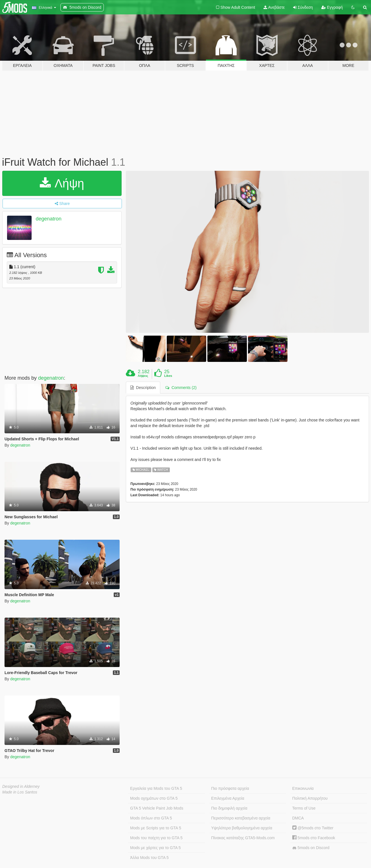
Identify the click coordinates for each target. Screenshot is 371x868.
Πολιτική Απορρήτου (310, 798)
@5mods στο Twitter (313, 828)
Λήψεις (143, 376)
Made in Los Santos (20, 792)
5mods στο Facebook (314, 838)
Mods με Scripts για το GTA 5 (156, 828)
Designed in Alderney (21, 786)
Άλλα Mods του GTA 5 (149, 858)
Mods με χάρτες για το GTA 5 (155, 848)
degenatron (49, 219)
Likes (168, 376)
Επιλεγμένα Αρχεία (228, 798)
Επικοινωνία (303, 788)
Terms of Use (304, 808)
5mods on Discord (311, 848)
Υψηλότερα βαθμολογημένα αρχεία (242, 828)
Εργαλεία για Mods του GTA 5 (156, 788)
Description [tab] (143, 388)
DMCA (298, 818)
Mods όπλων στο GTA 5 (151, 818)
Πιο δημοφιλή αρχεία (229, 808)
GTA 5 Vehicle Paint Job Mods (157, 808)
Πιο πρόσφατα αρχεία (230, 788)
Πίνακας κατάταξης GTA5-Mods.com (243, 838)
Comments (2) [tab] (181, 388)
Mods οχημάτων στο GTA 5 (154, 798)
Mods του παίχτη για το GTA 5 (156, 838)
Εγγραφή (332, 7)
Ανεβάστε (274, 7)
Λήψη (62, 183)
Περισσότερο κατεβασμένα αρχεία (241, 818)
